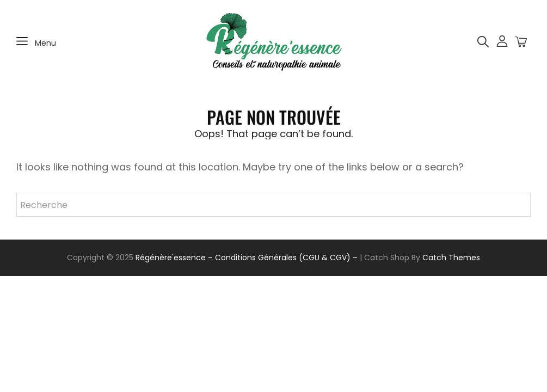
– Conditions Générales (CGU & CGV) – (283, 258)
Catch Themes (451, 258)
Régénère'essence (171, 258)
